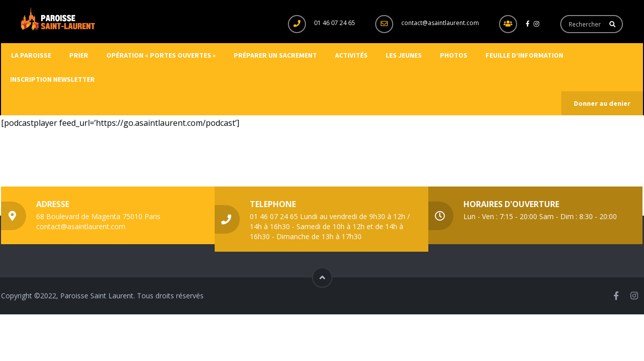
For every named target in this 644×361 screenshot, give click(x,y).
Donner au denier (602, 103)
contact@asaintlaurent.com (440, 23)
